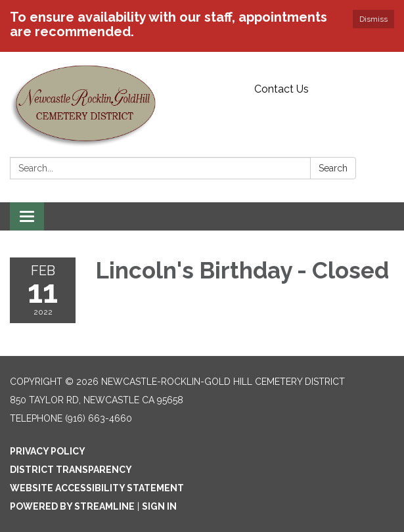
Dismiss (373, 19)
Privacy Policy (48, 451)
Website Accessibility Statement (97, 488)
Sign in (159, 506)
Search (333, 168)
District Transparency (71, 470)
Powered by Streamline (72, 506)
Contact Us (281, 89)
